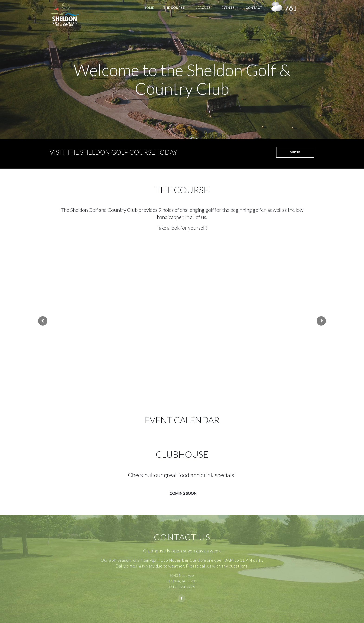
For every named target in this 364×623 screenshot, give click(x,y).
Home (149, 8)
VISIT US (295, 152)
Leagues (203, 8)
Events (228, 8)
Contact (254, 8)
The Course (174, 8)
